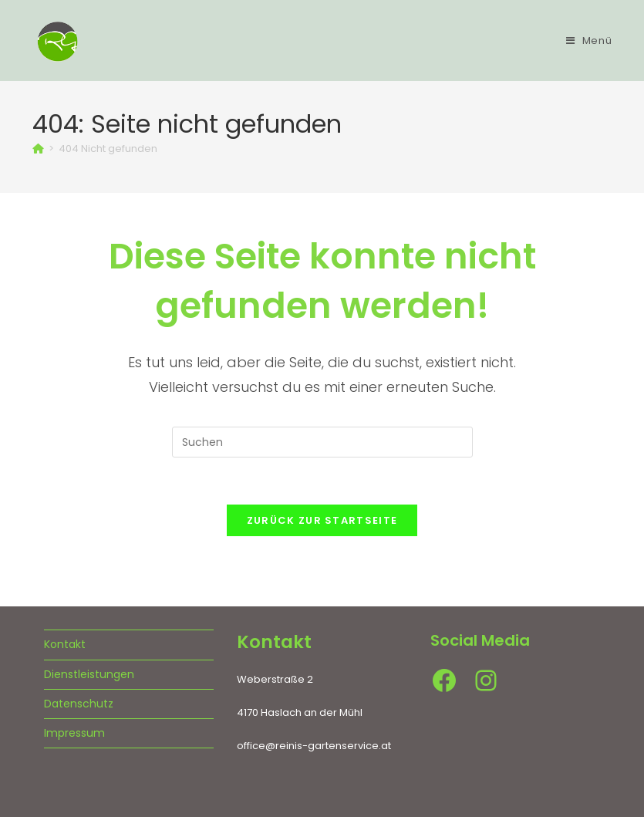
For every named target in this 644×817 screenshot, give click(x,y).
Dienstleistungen (89, 674)
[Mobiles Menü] (589, 41)
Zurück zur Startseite (322, 520)
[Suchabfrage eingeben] (322, 442)
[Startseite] (38, 149)
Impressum (74, 733)
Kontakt (65, 644)
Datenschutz (79, 704)
